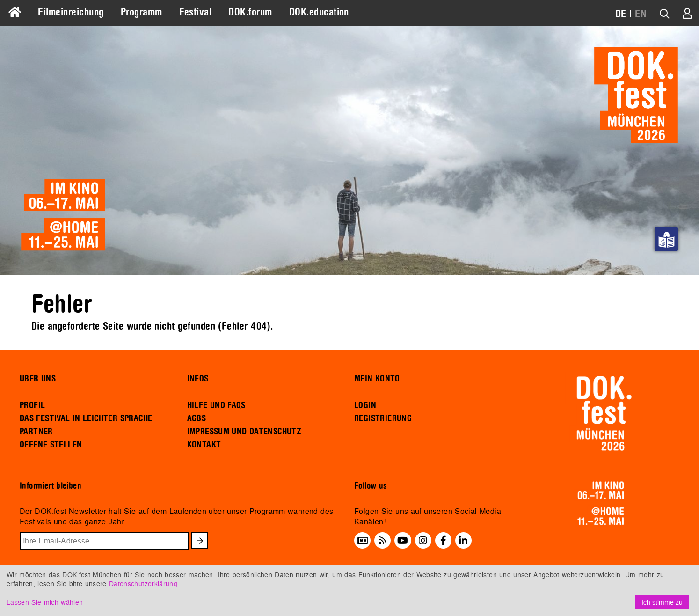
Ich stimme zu (662, 602)
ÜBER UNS (38, 379)
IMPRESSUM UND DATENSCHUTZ (244, 432)
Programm (142, 12)
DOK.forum (250, 12)
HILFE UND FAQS (216, 405)
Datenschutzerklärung (143, 583)
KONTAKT (204, 445)
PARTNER (36, 432)
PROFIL (32, 405)
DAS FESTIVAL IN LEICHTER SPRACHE (86, 418)
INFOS (198, 379)
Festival (196, 12)
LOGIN (365, 405)
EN (641, 14)
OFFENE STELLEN (51, 445)
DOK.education (319, 12)
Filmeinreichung (71, 12)
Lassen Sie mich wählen (45, 602)
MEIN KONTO (377, 379)
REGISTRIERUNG (383, 418)
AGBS (197, 418)
